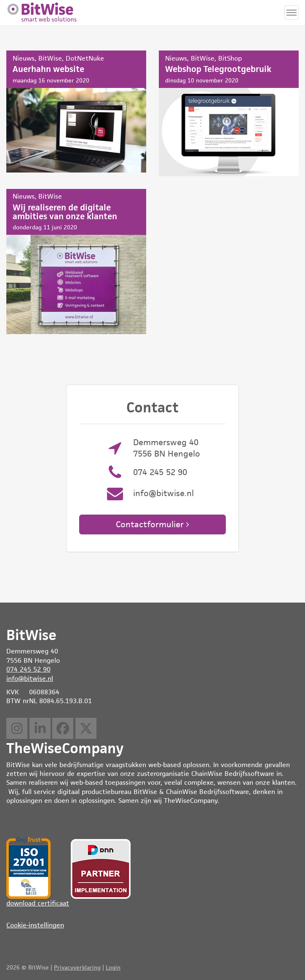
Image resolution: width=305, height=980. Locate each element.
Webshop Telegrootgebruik (229, 113)
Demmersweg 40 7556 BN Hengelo (167, 448)
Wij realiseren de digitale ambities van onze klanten (76, 262)
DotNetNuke (85, 58)
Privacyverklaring (77, 967)
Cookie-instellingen (35, 925)
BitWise (50, 58)
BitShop (230, 58)
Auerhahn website (76, 112)
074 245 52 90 (160, 472)
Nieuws (24, 58)
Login (113, 967)
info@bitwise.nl (163, 493)
